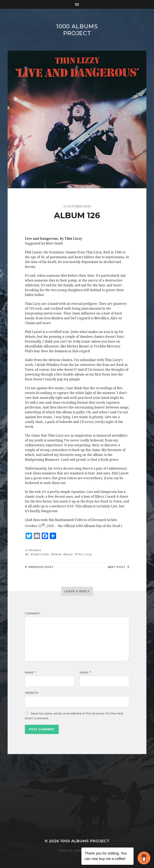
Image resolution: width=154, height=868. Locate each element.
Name (30, 672)
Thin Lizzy (84, 554)
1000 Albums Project (77, 30)
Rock (69, 554)
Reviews (35, 550)
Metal (57, 554)
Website (32, 693)
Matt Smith (41, 554)
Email (85, 672)
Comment (33, 613)
